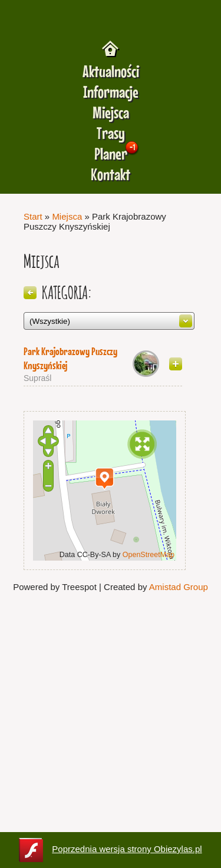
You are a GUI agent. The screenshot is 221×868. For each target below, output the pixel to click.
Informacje (111, 92)
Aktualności (111, 72)
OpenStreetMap (149, 555)
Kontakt (111, 175)
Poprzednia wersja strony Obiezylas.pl (110, 850)
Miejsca (111, 113)
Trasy (111, 133)
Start (33, 216)
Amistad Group (179, 587)
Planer (111, 154)
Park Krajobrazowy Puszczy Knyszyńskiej (70, 359)
